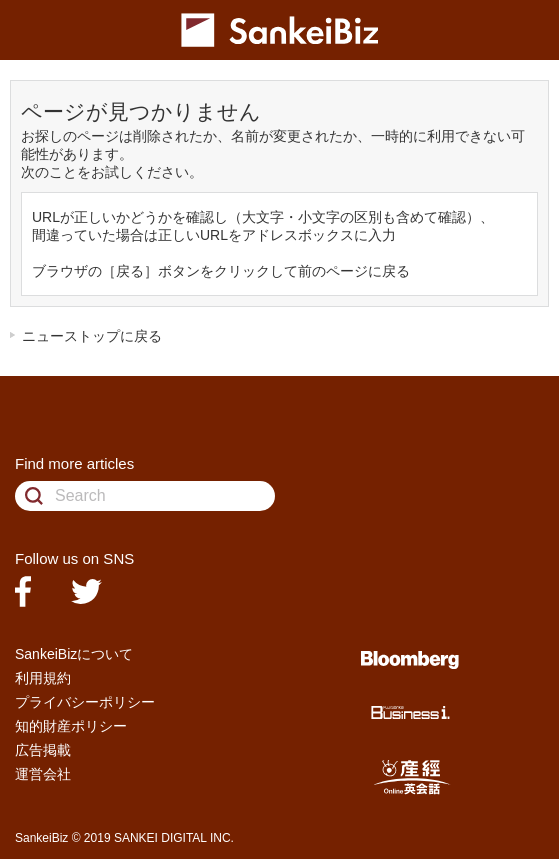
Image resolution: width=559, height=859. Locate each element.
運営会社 (43, 774)
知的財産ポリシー (71, 726)
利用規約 (43, 678)
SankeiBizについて (74, 654)
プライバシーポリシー (85, 702)
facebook (23, 591)
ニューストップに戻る (92, 336)
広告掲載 (43, 750)
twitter (86, 591)
